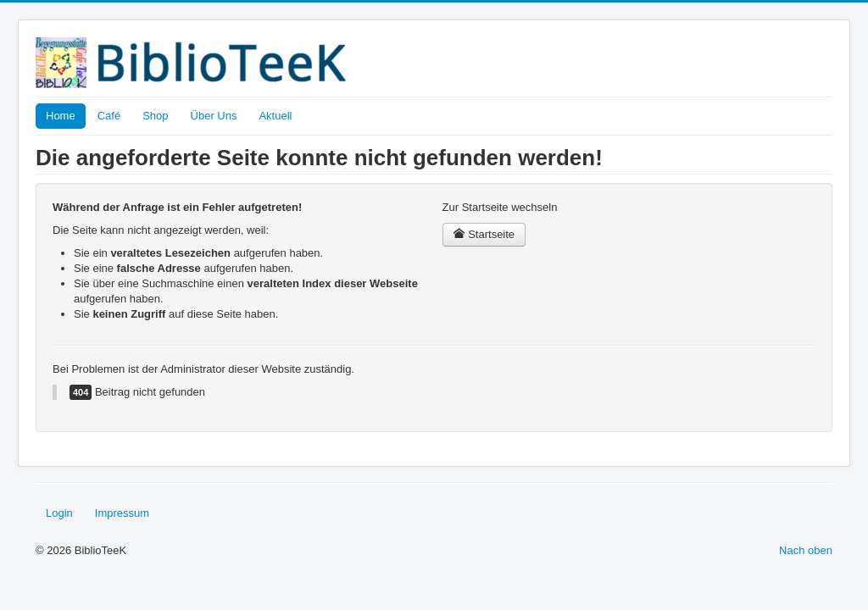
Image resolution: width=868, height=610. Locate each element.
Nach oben (806, 550)
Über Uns (214, 116)
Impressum (122, 513)
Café (109, 116)
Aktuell (275, 116)
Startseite (484, 234)
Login (59, 513)
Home (61, 116)
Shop (155, 116)
